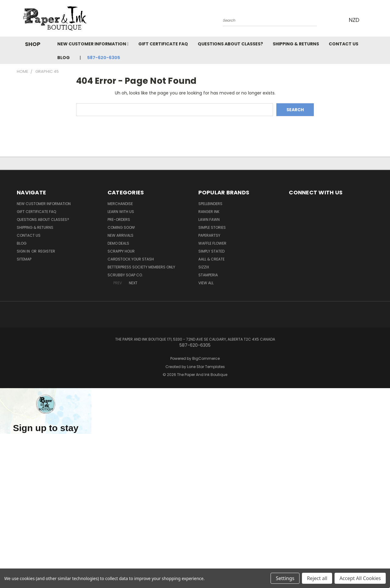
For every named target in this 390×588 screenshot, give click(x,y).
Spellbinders (210, 204)
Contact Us (344, 44)
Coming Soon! (121, 227)
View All (206, 283)
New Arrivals (121, 235)
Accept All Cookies (360, 578)
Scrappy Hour (121, 251)
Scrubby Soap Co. (125, 275)
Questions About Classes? (230, 44)
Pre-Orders (119, 220)
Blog (64, 58)
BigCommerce (206, 358)
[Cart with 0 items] (372, 20)
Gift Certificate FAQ (163, 44)
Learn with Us (121, 212)
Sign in (24, 251)
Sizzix (204, 267)
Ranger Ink (209, 212)
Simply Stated (211, 251)
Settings (285, 578)
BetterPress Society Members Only (141, 267)
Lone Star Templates (206, 367)
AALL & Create (211, 259)
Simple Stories (212, 227)
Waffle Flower (212, 243)
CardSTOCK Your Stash (131, 259)
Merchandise (120, 204)
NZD (356, 20)
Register (47, 251)
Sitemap (24, 259)
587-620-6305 (104, 58)
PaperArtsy (209, 235)
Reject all (317, 578)
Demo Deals (118, 243)
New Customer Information (93, 44)
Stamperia (208, 275)
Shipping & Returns (296, 44)
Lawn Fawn (209, 220)
